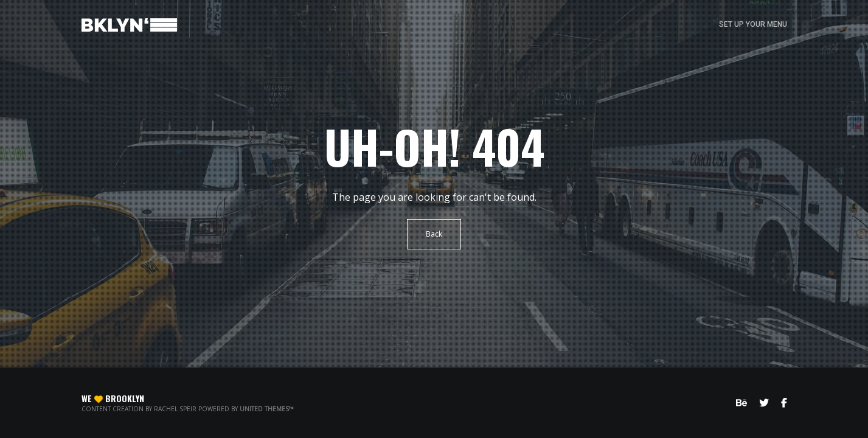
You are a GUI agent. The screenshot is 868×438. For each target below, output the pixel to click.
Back (434, 234)
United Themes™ (267, 409)
